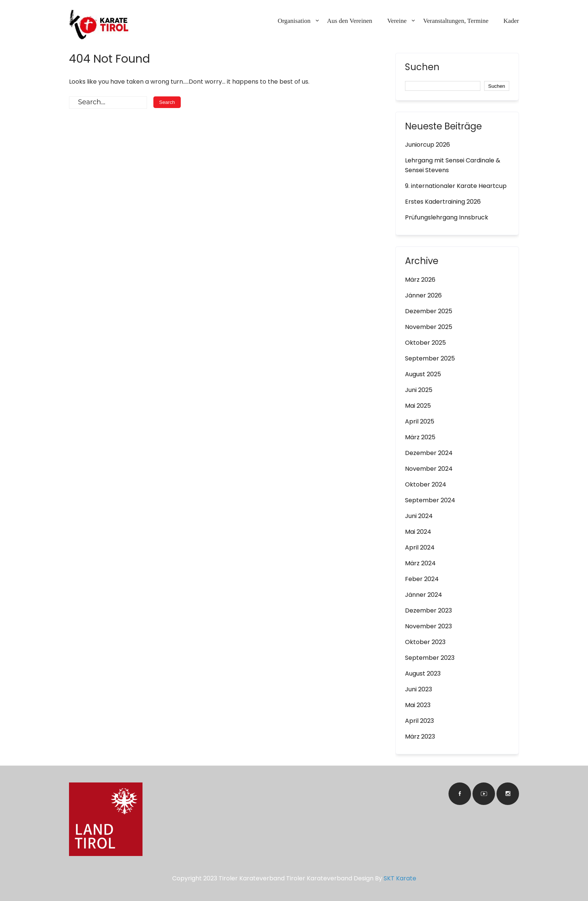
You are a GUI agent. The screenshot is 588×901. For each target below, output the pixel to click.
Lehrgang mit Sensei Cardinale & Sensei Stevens (453, 165)
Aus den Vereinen (350, 21)
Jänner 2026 (423, 295)
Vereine (397, 21)
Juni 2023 (418, 689)
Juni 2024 (419, 516)
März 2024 (420, 563)
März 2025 (420, 437)
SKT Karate (400, 878)
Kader (511, 21)
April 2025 (420, 421)
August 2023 (423, 673)
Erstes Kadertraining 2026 (443, 202)
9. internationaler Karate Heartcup (456, 186)
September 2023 (430, 658)
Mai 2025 (418, 406)
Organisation (294, 21)
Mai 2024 (418, 532)
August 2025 (423, 374)
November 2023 (428, 626)
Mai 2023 (418, 705)
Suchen (422, 68)
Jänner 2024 (424, 595)
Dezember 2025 (429, 311)
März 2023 (420, 737)
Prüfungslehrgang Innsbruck (447, 217)
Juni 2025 (419, 390)
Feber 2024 (422, 579)
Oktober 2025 (425, 343)
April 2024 (420, 547)
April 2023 (419, 721)
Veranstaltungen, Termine (456, 21)
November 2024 (429, 469)
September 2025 (430, 358)
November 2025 (429, 327)
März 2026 (420, 280)
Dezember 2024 (429, 453)
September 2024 (430, 500)
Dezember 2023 (428, 610)
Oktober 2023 (425, 642)
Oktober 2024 (426, 484)
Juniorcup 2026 (427, 145)
